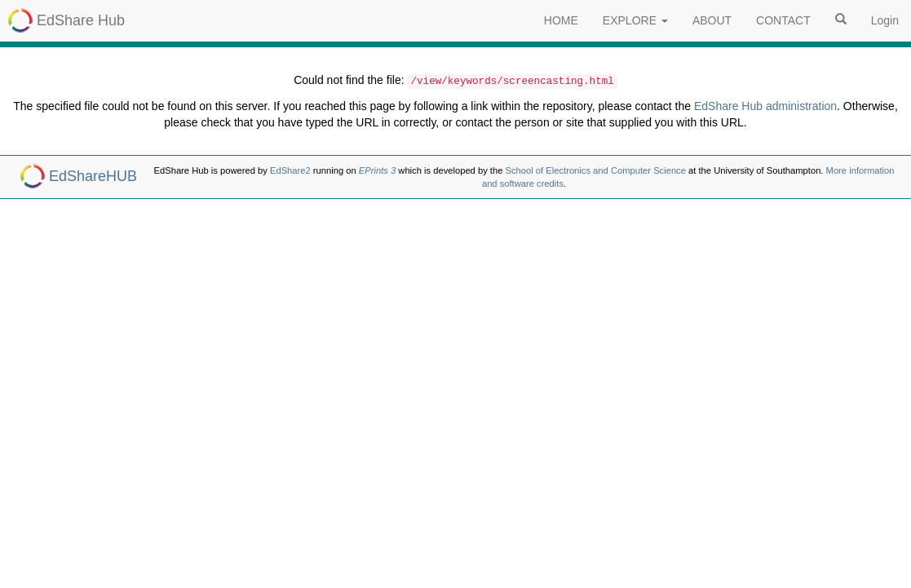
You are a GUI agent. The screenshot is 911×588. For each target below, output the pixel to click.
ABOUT (712, 20)
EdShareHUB (93, 176)
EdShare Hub (81, 20)
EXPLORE (635, 20)
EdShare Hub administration (765, 106)
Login (885, 20)
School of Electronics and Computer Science (596, 170)
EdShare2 (290, 170)
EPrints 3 (377, 170)
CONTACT (783, 20)
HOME (561, 20)
